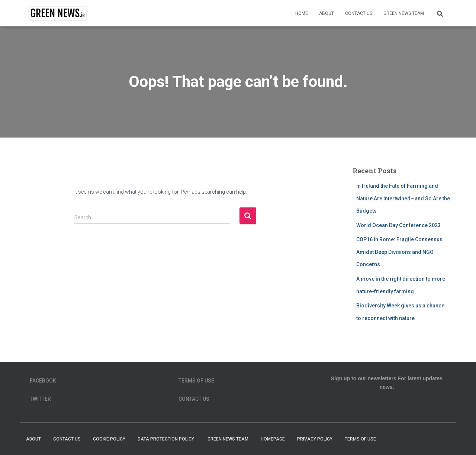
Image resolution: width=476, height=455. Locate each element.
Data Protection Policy (166, 439)
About (327, 13)
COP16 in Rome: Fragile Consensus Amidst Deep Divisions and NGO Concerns (399, 252)
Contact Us (359, 13)
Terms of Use (196, 381)
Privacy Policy (315, 439)
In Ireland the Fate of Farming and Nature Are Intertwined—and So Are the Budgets (403, 198)
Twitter (40, 399)
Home (302, 13)
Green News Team (404, 13)
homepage (273, 439)
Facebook (43, 381)
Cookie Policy (109, 439)
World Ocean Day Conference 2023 (398, 225)
